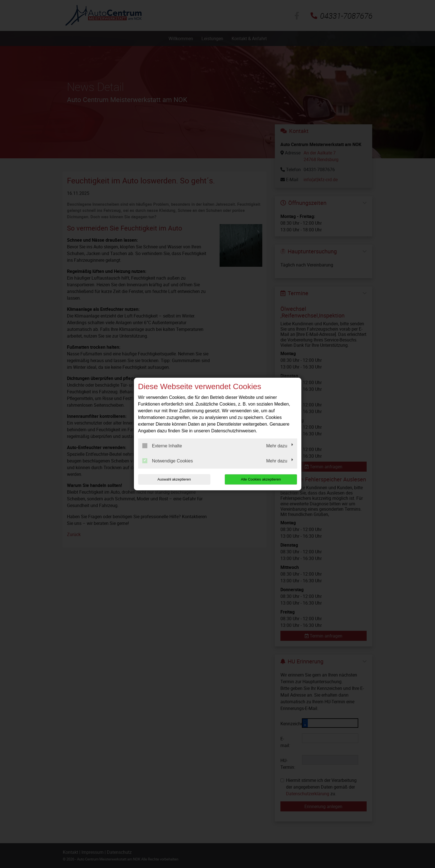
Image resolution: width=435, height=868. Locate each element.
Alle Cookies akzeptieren (261, 479)
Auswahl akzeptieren (174, 479)
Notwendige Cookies (168, 461)
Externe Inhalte (162, 446)
